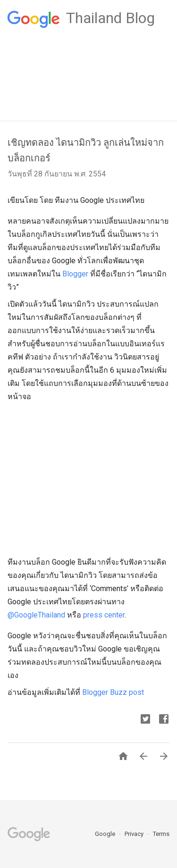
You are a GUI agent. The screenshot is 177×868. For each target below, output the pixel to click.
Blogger (75, 274)
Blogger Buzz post (113, 692)
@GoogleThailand (36, 615)
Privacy (135, 834)
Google (106, 834)
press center (104, 615)
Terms (161, 834)
